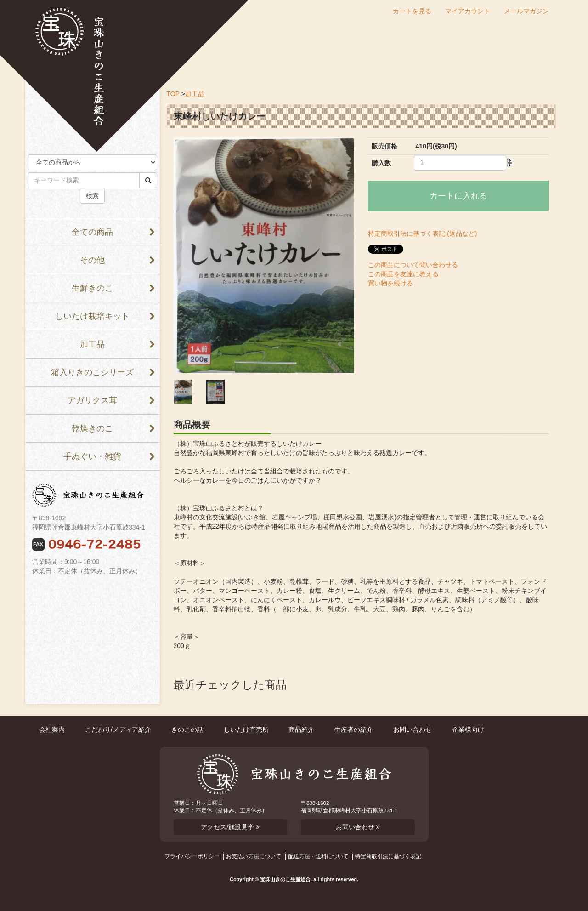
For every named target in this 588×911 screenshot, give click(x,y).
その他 (92, 260)
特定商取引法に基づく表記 (388, 856)
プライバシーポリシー (192, 856)
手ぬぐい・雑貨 (92, 456)
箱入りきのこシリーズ (92, 372)
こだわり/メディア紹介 (118, 729)
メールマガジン (526, 11)
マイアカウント (468, 11)
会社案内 (52, 729)
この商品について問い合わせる (413, 265)
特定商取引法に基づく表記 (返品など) (422, 233)
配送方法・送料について (318, 856)
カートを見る (412, 11)
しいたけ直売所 (246, 729)
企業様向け (468, 729)
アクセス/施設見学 (230, 827)
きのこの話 (187, 729)
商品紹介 (301, 729)
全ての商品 (92, 232)
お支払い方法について (254, 856)
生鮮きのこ (92, 288)
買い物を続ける (390, 283)
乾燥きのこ (92, 428)
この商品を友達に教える (403, 274)
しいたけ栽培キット (92, 316)
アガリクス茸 (92, 400)
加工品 (92, 344)
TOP (173, 94)
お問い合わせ (413, 729)
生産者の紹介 (354, 729)
